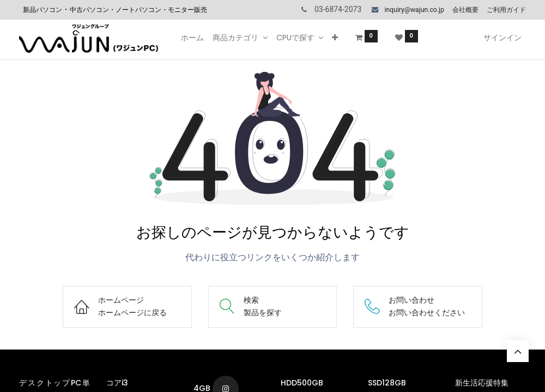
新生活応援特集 (483, 383)
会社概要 (465, 10)
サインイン (502, 38)
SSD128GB (388, 383)
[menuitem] (192, 38)
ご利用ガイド (506, 10)
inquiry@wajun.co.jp (414, 10)
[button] (335, 38)
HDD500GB (303, 383)
